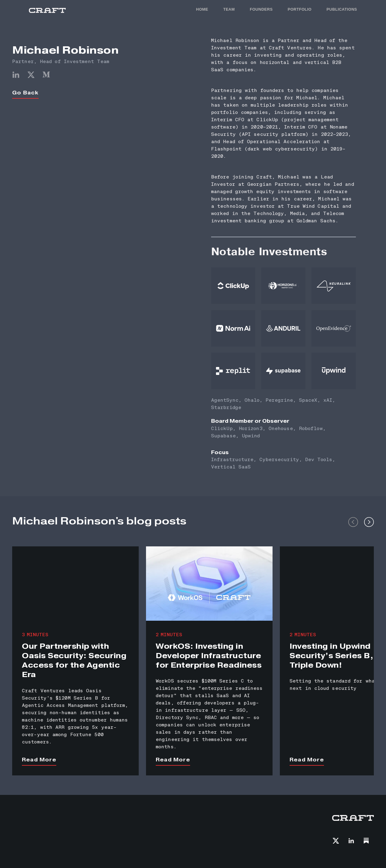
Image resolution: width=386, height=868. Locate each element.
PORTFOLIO (300, 9)
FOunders (261, 9)
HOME (202, 9)
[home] (47, 11)
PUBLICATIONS (342, 9)
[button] (353, 521)
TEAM (229, 9)
